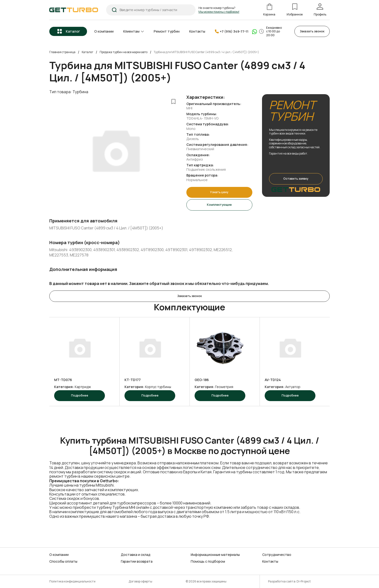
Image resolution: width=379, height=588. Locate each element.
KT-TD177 (133, 380)
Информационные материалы (215, 554)
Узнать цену (219, 192)
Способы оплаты (63, 561)
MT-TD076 (63, 380)
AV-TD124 (273, 380)
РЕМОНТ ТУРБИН (292, 111)
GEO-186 (202, 380)
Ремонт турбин (167, 31)
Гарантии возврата (137, 561)
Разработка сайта (282, 581)
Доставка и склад (136, 554)
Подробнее (80, 395)
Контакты (197, 31)
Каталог (73, 31)
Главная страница (62, 52)
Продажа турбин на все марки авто (124, 52)
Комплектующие (219, 205)
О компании (104, 31)
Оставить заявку (296, 179)
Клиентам (131, 31)
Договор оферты (140, 581)
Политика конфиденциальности (72, 581)
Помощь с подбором (208, 561)
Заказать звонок (312, 31)
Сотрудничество (277, 554)
